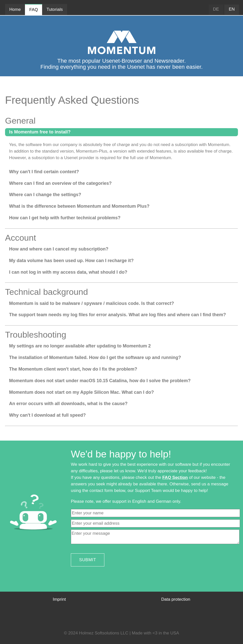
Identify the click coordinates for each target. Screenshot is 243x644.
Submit (88, 560)
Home (15, 9)
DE (216, 9)
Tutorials (55, 9)
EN (232, 9)
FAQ (34, 10)
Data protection (176, 599)
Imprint (59, 599)
